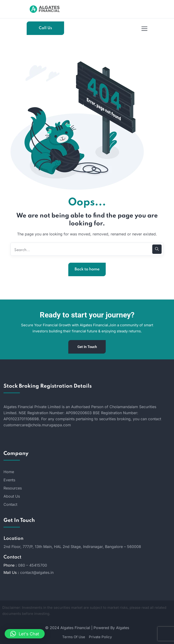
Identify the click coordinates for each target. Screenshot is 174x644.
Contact (10, 504)
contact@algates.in (37, 572)
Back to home (87, 269)
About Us (12, 496)
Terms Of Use (74, 637)
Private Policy (100, 637)
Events (9, 480)
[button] (25, 634)
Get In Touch (87, 347)
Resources (13, 488)
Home (9, 472)
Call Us (45, 28)
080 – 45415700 (33, 565)
